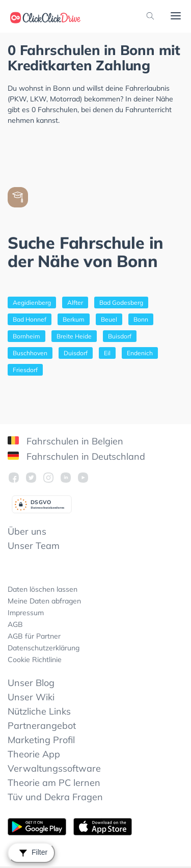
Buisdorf (120, 336)
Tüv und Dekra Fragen (55, 797)
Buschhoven (30, 353)
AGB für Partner (34, 636)
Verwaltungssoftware (54, 768)
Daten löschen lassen (43, 589)
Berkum (74, 319)
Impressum (26, 613)
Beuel (109, 319)
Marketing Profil (41, 740)
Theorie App (34, 754)
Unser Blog (31, 683)
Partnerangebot (42, 726)
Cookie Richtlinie (35, 660)
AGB (15, 624)
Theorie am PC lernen (54, 783)
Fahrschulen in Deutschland (76, 456)
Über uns (27, 531)
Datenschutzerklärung (44, 648)
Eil (107, 353)
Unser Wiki (31, 697)
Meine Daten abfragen (44, 601)
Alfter (75, 303)
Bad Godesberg (121, 303)
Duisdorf (76, 353)
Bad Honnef (30, 319)
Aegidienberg (32, 303)
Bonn (141, 319)
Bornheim (26, 336)
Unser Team (34, 546)
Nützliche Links (39, 711)
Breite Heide (74, 336)
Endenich (140, 353)
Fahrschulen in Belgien (65, 441)
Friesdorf (25, 370)
